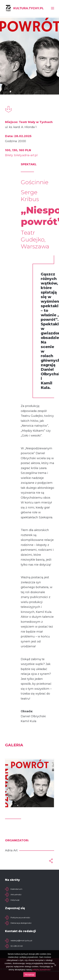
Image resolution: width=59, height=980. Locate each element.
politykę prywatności (41, 970)
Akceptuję (29, 975)
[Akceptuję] (55, 965)
